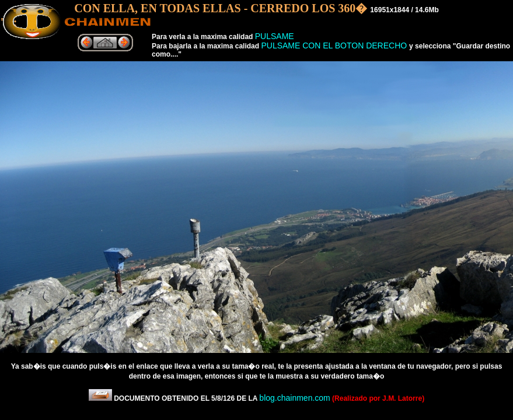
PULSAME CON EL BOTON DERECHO (335, 45)
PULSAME (275, 36)
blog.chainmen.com (294, 398)
